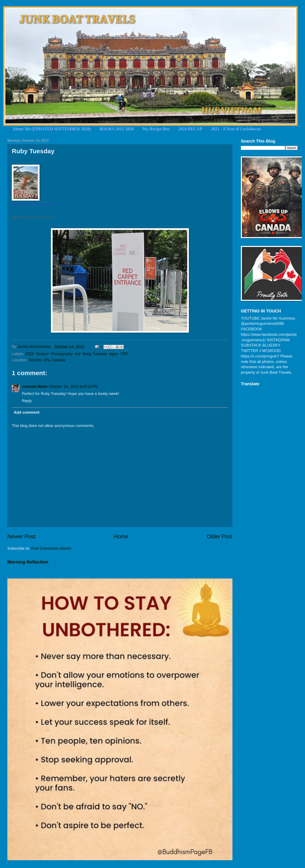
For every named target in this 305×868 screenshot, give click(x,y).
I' (13, 204)
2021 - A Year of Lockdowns (236, 129)
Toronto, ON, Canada (47, 360)
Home (121, 536)
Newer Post (21, 536)
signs (114, 354)
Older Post (220, 536)
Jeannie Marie (35, 386)
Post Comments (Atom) (51, 548)
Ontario (42, 354)
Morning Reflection (28, 562)
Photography (62, 354)
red (78, 354)
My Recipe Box (156, 129)
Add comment (27, 412)
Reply (27, 401)
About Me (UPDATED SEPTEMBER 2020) (52, 129)
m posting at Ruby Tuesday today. (37, 204)
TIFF (124, 354)
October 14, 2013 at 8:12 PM (73, 386)
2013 (30, 354)
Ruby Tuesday (95, 354)
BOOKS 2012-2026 (117, 129)
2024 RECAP (190, 129)
